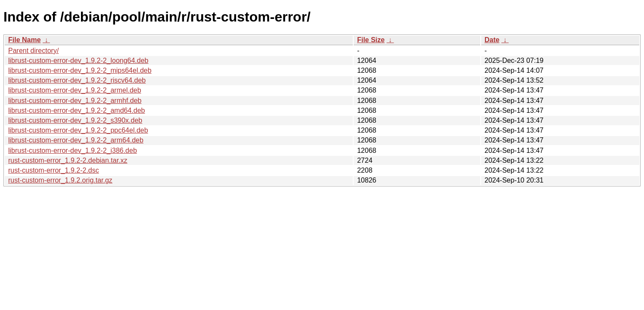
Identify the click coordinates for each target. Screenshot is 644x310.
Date (492, 40)
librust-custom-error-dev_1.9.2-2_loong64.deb (78, 60)
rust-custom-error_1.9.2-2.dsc (54, 170)
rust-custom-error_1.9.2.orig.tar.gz (60, 180)
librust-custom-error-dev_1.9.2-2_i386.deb (73, 150)
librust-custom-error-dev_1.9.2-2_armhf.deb (75, 101)
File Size (371, 40)
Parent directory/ (33, 51)
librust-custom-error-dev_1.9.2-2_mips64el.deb (80, 70)
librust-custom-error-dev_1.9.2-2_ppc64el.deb (78, 130)
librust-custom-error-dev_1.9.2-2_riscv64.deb (77, 80)
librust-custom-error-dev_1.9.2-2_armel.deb (75, 90)
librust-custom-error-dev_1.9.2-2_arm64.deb (76, 140)
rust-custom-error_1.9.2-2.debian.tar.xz (68, 160)
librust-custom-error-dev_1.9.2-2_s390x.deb (75, 120)
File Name (25, 40)
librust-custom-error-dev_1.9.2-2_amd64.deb (76, 110)
